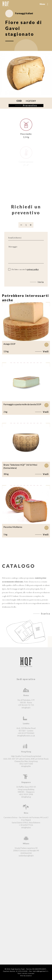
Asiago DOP (9, 344)
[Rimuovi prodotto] (21, 228)
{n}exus (29, 976)
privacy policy (33, 272)
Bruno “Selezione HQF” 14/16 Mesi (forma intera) (20, 466)
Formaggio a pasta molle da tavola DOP (22, 404)
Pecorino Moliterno (13, 527)
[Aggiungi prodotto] (31, 228)
